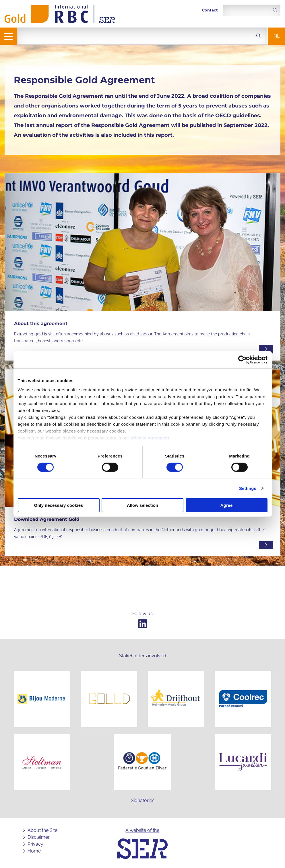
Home (34, 851)
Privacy (35, 844)
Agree (227, 505)
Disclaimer (39, 837)
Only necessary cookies (59, 505)
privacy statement (150, 438)
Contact (210, 10)
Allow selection (142, 505)
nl (277, 36)
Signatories (143, 800)
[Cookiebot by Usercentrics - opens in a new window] (242, 360)
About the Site (42, 830)
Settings (248, 488)
